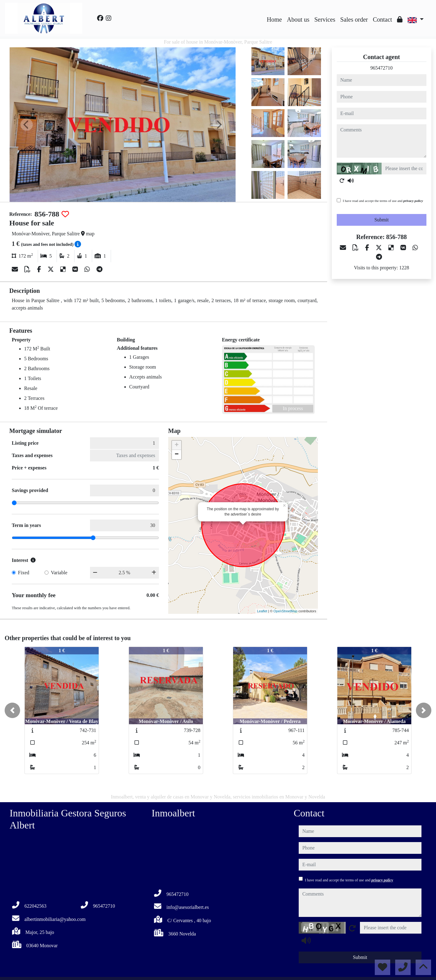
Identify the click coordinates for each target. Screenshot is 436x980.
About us (298, 19)
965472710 (382, 68)
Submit (382, 220)
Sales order (354, 19)
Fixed (24, 573)
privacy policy (413, 201)
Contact (383, 19)
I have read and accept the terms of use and (383, 201)
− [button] (177, 455)
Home (274, 19)
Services (325, 19)
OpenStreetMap (285, 611)
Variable (59, 573)
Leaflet (262, 611)
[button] (12, 710)
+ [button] (177, 445)
